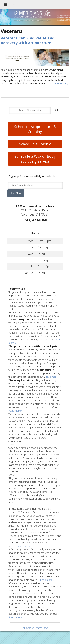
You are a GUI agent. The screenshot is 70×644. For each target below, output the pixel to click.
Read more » (52, 377)
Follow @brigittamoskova (35, 628)
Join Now (16, 193)
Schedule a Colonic (35, 144)
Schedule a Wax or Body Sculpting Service (35, 159)
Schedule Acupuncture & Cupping (35, 129)
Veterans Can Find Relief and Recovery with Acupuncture (28, 40)
